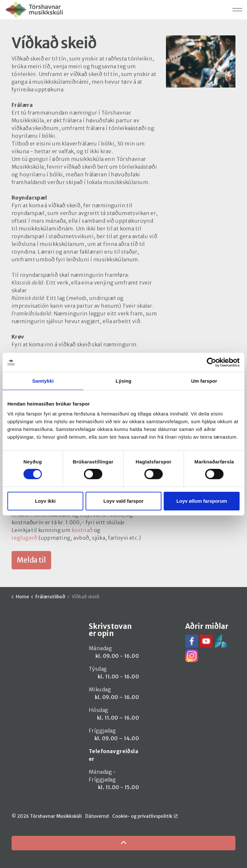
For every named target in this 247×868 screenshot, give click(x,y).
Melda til (31, 560)
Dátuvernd (97, 816)
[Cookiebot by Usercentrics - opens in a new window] (211, 362)
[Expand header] (237, 10)
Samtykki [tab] (43, 381)
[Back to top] (123, 843)
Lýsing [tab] (124, 381)
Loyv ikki (45, 501)
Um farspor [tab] (204, 381)
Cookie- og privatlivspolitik (145, 816)
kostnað (82, 530)
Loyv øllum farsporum (202, 501)
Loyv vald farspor (123, 501)
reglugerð (25, 538)
